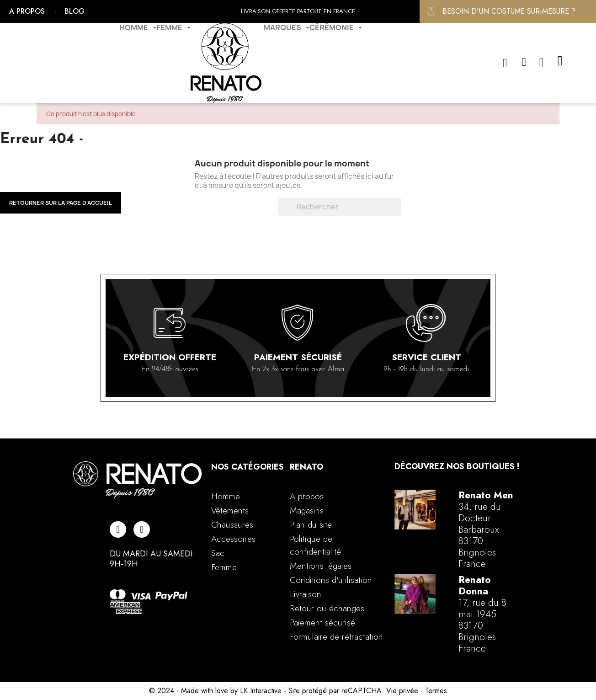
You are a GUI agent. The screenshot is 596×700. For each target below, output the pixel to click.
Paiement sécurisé (298, 357)
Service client (426, 357)
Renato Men (486, 495)
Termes (436, 691)
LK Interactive (261, 691)
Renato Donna (475, 585)
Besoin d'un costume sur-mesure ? (509, 11)
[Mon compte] (524, 62)
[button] (505, 63)
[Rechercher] (340, 207)
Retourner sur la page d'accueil (61, 203)
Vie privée (402, 691)
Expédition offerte (170, 357)
